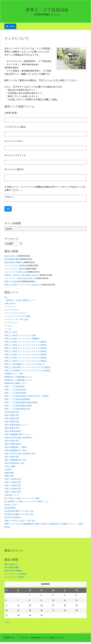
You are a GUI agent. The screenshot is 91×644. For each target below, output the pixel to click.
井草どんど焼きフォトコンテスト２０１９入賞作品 (25, 350)
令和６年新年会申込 (13, 446)
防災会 (7, 529)
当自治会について (12, 497)
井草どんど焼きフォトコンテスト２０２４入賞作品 (25, 360)
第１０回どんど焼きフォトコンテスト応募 (22, 500)
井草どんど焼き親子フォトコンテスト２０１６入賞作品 (27, 372)
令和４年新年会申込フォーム (16, 427)
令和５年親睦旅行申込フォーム (17, 436)
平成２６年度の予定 (13, 481)
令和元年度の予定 (12, 414)
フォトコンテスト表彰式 (14, 271)
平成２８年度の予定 (13, 487)
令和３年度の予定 (12, 420)
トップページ (10, 308)
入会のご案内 (10, 468)
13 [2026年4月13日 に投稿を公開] (6, 607)
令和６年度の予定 (12, 443)
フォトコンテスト (12, 312)
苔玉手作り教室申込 (13, 519)
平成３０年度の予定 (13, 494)
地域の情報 (9, 475)
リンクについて (11, 324)
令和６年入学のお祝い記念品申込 (18, 439)
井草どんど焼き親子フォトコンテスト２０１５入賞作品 (27, 369)
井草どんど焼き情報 (13, 283)
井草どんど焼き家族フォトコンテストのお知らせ (25, 366)
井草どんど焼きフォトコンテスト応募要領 (22, 340)
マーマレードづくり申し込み (16, 321)
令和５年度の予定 (12, 430)
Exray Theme (59, 639)
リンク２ (8, 331)
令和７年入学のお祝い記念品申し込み (20, 455)
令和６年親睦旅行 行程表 (15, 449)
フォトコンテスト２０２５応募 (17, 318)
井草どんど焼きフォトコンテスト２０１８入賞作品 (25, 347)
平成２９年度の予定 (13, 491)
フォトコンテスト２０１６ (15, 315)
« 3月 (7, 624)
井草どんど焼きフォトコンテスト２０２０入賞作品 (25, 353)
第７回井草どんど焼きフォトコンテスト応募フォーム (26, 503)
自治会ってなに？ (12, 506)
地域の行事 (9, 478)
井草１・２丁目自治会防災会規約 (18, 407)
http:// (45, 200)
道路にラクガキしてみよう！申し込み (20, 522)
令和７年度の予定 (12, 459)
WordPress (45, 639)
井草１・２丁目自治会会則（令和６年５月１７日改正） (27, 398)
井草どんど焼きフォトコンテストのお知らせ (23, 287)
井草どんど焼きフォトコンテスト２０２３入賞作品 (25, 356)
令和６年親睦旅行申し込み (15, 452)
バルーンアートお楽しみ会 (15, 274)
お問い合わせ (10, 305)
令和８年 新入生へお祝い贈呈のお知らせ (22, 277)
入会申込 (8, 471)
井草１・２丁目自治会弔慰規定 (17, 401)
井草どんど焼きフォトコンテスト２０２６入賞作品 (25, 363)
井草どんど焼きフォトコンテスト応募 (20, 337)
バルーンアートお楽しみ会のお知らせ (20, 280)
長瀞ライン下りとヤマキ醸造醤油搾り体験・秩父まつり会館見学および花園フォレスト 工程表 (44, 526)
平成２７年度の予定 (13, 484)
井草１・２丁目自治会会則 (15, 392)
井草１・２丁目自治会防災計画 (17, 411)
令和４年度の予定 (12, 423)
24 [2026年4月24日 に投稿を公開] (53, 612)
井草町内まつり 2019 (14, 376)
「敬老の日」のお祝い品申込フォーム (20, 302)
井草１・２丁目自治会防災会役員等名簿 (21, 404)
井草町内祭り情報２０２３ (15, 385)
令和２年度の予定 (12, 417)
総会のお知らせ (11, 258)
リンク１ (8, 328)
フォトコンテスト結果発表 (15, 267)
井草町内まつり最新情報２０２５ (18, 382)
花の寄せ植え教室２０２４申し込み (19, 513)
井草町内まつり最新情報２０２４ (18, 379)
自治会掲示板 (10, 510)
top (6, 299)
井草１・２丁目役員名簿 (14, 388)
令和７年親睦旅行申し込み (15, 462)
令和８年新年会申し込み (14, 465)
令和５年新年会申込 (13, 433)
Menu (12, 26)
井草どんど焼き (11, 334)
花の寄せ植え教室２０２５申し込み (19, 516)
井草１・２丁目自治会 (47, 10)
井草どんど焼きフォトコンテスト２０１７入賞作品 (25, 344)
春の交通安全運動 (12, 261)
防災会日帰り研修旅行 (14, 264)
